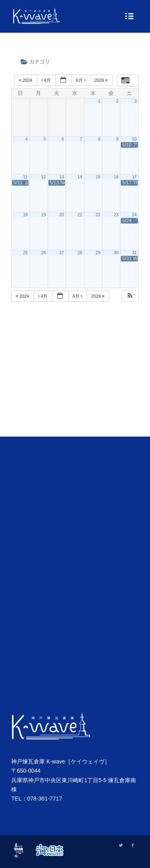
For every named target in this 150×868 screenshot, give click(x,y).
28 (80, 253)
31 (134, 253)
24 (134, 215)
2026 (102, 80)
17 (134, 177)
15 (98, 177)
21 (80, 215)
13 (62, 177)
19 (44, 215)
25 (25, 253)
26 (44, 253)
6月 (81, 80)
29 (98, 253)
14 (80, 177)
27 (62, 253)
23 (116, 215)
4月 (47, 80)
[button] (130, 296)
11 (25, 177)
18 (25, 215)
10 (134, 139)
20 (62, 215)
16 (116, 177)
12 (44, 177)
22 (98, 215)
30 (116, 253)
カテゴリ (38, 62)
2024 (26, 80)
